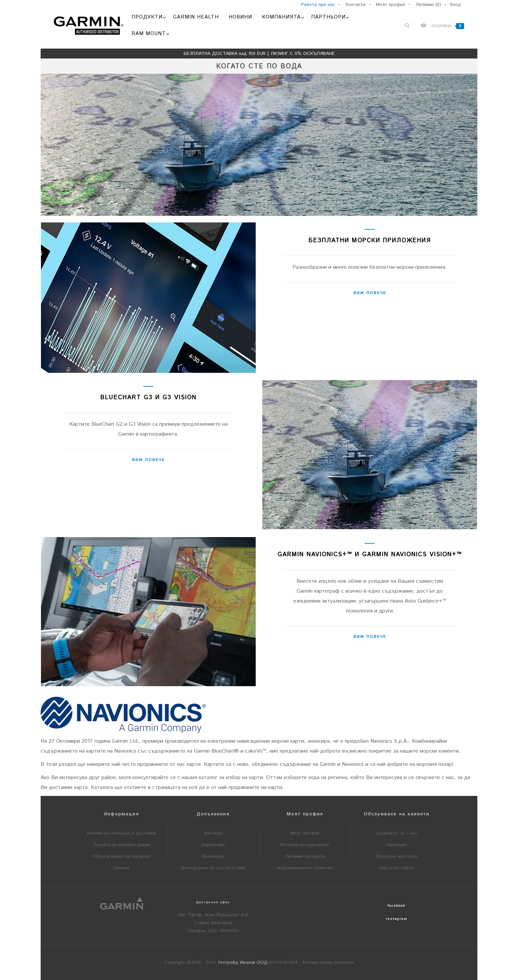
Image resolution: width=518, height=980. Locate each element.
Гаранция (397, 845)
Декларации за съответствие (213, 868)
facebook (396, 906)
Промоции (213, 856)
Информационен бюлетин (305, 868)
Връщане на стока (397, 856)
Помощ (121, 868)
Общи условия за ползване (121, 856)
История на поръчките (305, 845)
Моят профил (305, 833)
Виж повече (370, 293)
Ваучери (213, 833)
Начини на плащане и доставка (122, 833)
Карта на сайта (396, 868)
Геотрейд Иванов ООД (243, 962)
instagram (397, 919)
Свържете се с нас (396, 833)
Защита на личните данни (121, 845)
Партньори (213, 845)
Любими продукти (305, 856)
